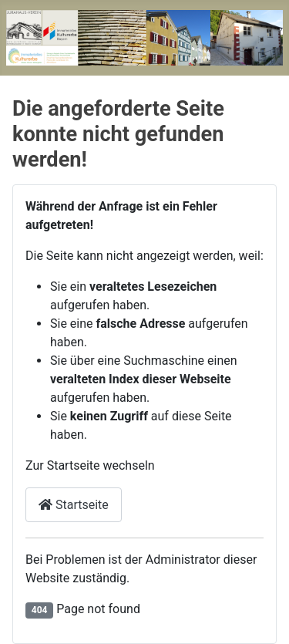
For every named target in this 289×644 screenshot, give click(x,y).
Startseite (74, 505)
